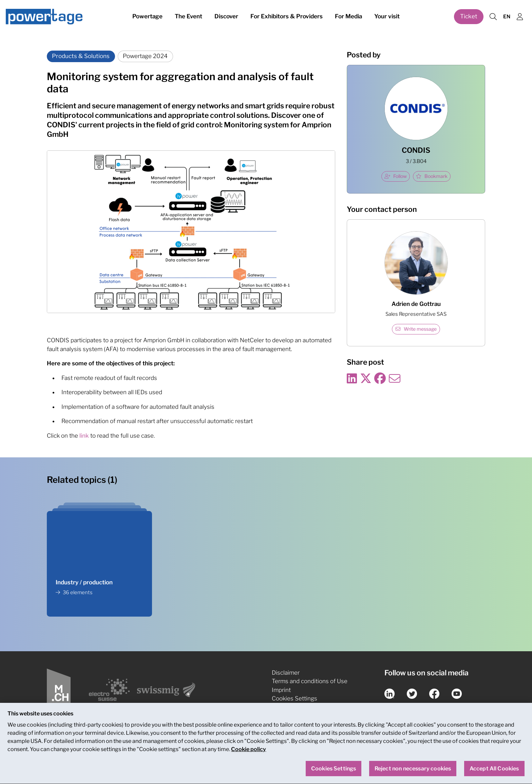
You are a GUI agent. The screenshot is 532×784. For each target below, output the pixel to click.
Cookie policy (249, 753)
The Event (188, 16)
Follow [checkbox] (396, 176)
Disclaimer (286, 673)
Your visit (387, 16)
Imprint (281, 690)
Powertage (147, 16)
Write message (416, 329)
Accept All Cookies (494, 772)
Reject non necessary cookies (413, 772)
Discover (226, 16)
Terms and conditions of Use (310, 681)
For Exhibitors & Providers (287, 16)
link (85, 436)
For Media (348, 16)
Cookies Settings (294, 698)
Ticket (469, 16)
